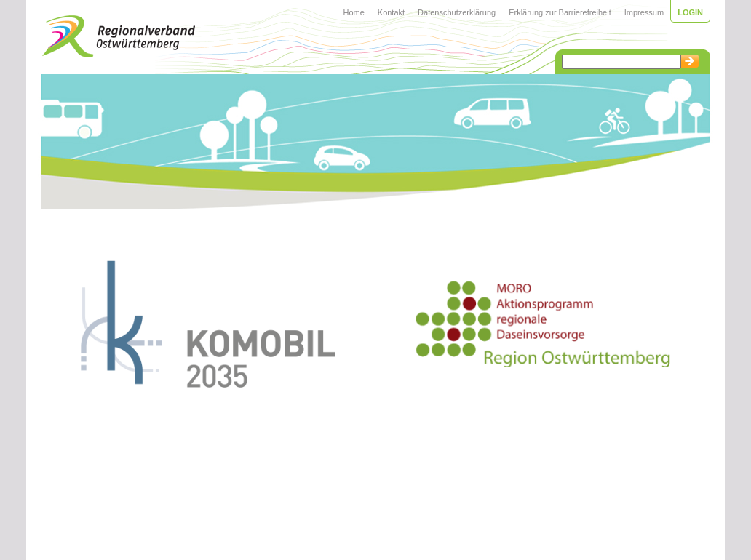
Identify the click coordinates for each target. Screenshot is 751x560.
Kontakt (391, 12)
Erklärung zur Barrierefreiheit (560, 12)
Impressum (644, 12)
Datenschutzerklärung (457, 12)
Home (353, 12)
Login (690, 12)
